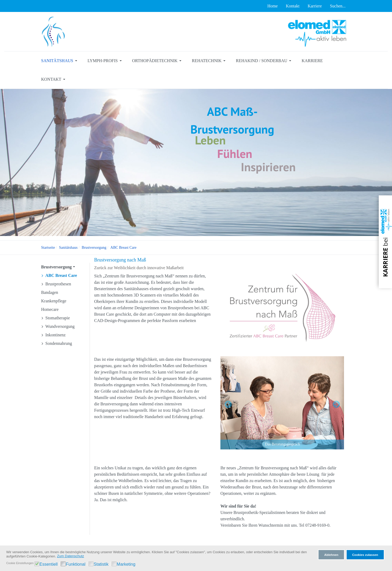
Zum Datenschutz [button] (71, 556)
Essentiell (49, 564)
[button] (60, 61)
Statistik (101, 564)
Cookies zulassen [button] (365, 555)
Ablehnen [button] (331, 555)
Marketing (126, 564)
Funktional (76, 564)
